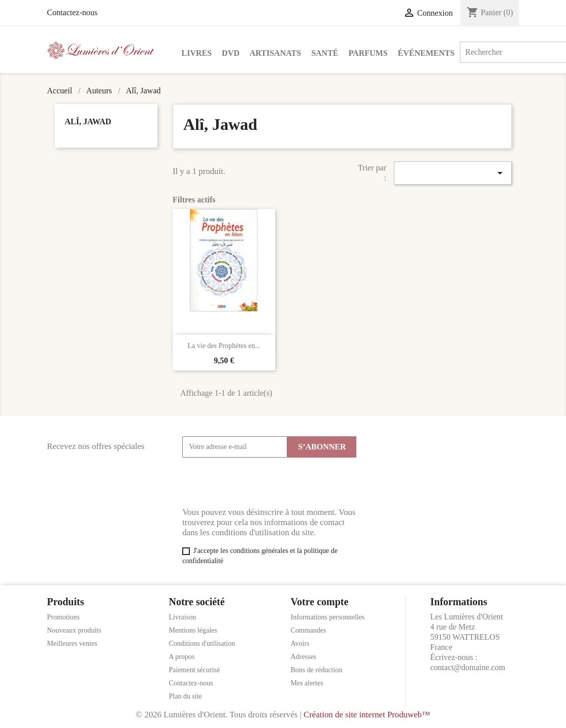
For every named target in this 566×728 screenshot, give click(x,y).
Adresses (304, 657)
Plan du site (186, 696)
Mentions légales (193, 630)
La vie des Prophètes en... (224, 346)
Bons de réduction (317, 670)
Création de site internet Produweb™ (367, 715)
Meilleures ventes (72, 644)
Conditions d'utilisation (202, 644)
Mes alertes (307, 683)
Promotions (64, 617)
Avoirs (300, 644)
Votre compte (320, 602)
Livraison (183, 617)
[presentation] (259, 482)
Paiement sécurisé (195, 670)
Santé (325, 53)
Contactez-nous (73, 12)
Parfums (368, 53)
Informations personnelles (328, 617)
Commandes (309, 630)
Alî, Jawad (88, 122)
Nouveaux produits (74, 630)
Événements (426, 53)
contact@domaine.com (468, 667)
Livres (197, 53)
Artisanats (275, 53)
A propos (182, 657)
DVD (231, 53)
